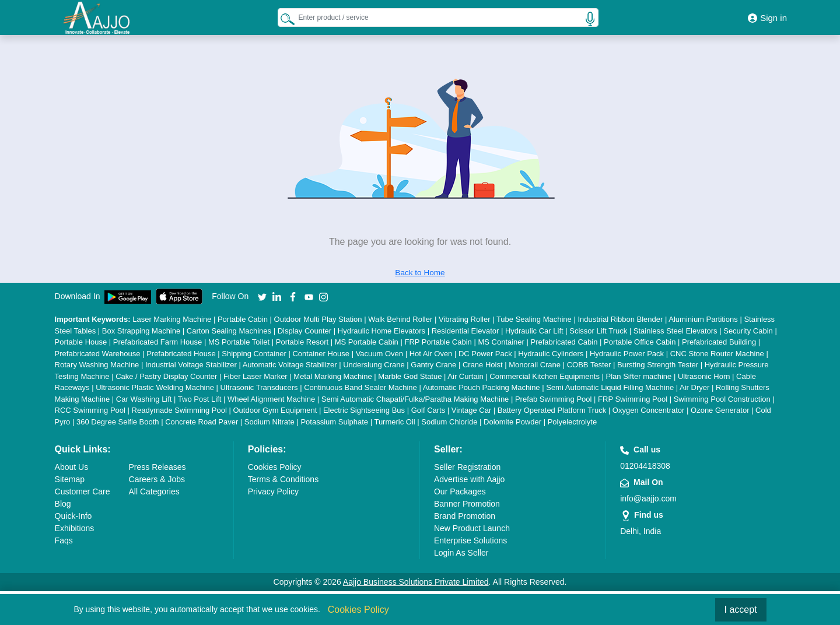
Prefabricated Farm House (157, 342)
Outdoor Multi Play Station (318, 319)
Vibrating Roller (465, 319)
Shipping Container (254, 354)
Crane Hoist (483, 365)
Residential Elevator (466, 331)
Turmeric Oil (394, 422)
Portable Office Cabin (640, 342)
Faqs (64, 540)
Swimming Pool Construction (722, 399)
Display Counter (305, 331)
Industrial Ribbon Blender (620, 319)
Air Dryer (694, 387)
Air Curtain (465, 376)
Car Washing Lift (144, 399)
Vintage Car (471, 410)
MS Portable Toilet (239, 342)
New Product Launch (472, 528)
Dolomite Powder (512, 422)
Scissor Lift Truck (598, 331)
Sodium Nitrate (269, 422)
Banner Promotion (467, 504)
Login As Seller (461, 553)
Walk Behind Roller (400, 319)
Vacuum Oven (379, 354)
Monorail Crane (535, 365)
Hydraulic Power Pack (627, 354)
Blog (63, 504)
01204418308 (645, 466)
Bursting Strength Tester (658, 365)
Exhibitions (75, 528)
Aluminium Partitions (703, 319)
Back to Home (420, 273)
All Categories (154, 491)
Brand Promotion (465, 516)
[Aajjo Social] (262, 296)
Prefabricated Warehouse (98, 354)
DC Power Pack (485, 354)
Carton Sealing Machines (229, 331)
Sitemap (70, 479)
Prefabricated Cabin (564, 342)
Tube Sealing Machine (534, 319)
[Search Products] (288, 19)
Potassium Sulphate (334, 422)
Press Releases (157, 467)
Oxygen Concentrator (649, 410)
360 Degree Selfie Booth (118, 422)
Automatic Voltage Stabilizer (290, 365)
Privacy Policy (273, 491)
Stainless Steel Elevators (675, 331)
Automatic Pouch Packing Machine (482, 387)
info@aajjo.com (648, 498)
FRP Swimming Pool (633, 399)
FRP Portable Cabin (438, 342)
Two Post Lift (199, 399)
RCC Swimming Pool (90, 410)
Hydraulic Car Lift (534, 331)
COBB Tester (589, 365)
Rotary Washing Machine (97, 365)
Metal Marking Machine (332, 376)
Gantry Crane (433, 365)
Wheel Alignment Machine (271, 399)
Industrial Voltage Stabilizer (191, 365)
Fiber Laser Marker (256, 376)
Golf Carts (428, 410)
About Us (72, 467)
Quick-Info (73, 516)
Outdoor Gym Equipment (275, 410)
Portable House (81, 342)
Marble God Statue (410, 376)
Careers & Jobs (157, 479)
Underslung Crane (374, 365)
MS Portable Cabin (367, 342)
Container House (321, 354)
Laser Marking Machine (172, 319)
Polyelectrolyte (573, 422)
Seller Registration (467, 467)
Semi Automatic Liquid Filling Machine (610, 387)
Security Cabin (748, 331)
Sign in (767, 18)
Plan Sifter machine (639, 376)
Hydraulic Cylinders (551, 354)
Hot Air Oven (431, 354)
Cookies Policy (275, 467)
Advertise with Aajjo (469, 479)
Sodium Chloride (449, 422)
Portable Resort (302, 342)
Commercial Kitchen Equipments (545, 376)
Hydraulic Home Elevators (381, 331)
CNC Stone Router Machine (717, 354)
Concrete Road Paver (202, 422)
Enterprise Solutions (470, 540)
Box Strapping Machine (141, 331)
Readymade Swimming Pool (179, 410)
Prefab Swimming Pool (554, 399)
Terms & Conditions (283, 479)
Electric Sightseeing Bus (364, 410)
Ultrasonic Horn (704, 376)
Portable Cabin (243, 319)
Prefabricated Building (719, 342)
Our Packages (460, 491)
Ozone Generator (720, 410)
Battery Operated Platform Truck (552, 410)
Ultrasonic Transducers (259, 387)
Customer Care (83, 491)
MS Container (501, 342)
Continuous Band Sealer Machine (360, 387)
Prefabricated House (181, 354)
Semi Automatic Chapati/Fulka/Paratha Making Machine (415, 399)
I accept (741, 610)
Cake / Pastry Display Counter (166, 376)
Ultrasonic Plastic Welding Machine (155, 387)
